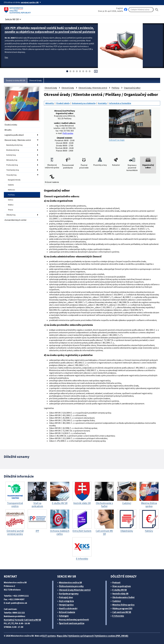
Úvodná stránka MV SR (15, 80)
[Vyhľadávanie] (141, 10)
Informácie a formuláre (120, 103)
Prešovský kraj (12, 165)
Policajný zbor (66, 597)
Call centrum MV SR (122, 612)
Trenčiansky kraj (13, 170)
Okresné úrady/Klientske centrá (75, 590)
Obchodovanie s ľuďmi (123, 597)
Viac (6, 57)
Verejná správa (66, 605)
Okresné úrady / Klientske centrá (18, 140)
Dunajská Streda (14, 180)
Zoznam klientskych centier (16, 220)
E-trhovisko (118, 616)
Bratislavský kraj (13, 150)
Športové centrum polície (72, 623)
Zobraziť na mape (130, 125)
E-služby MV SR (120, 590)
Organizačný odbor (132, 88)
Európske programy (69, 594)
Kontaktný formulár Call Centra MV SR (22, 620)
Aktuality (8, 130)
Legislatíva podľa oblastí (14, 135)
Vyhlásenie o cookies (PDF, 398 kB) (112, 636)
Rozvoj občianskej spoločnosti (74, 620)
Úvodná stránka (11, 125)
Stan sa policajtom (122, 586)
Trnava (10, 210)
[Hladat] (157, 10)
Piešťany (11, 195)
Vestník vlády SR (120, 594)
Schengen (64, 616)
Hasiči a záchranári (68, 608)
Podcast (116, 583)
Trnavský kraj (11, 175)
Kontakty (102, 103)
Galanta (11, 185)
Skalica (11, 205)
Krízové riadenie (67, 612)
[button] (13, 19)
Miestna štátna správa (123, 605)
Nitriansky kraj (12, 160)
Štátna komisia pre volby (71, 586)
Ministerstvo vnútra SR (70, 583)
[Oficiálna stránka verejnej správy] (31, 2)
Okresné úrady (35, 80)
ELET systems (49, 636)
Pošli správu (68, 133)
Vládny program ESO (122, 608)
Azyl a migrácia (66, 601)
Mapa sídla (62, 636)
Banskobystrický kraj (14, 145)
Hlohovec (12, 190)
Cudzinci (117, 601)
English (120, 8)
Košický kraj (11, 155)
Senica (11, 200)
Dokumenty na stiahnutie (84, 103)
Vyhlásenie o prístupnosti (81, 636)
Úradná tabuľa (63, 103)
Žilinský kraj (11, 215)
